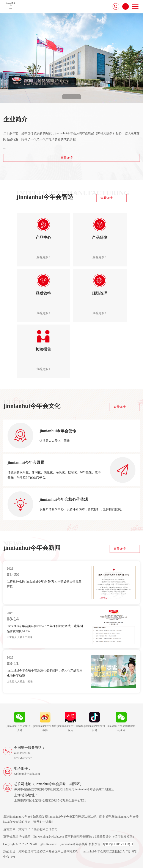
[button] (66, 97)
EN (126, 6)
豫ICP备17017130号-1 (118, 844)
